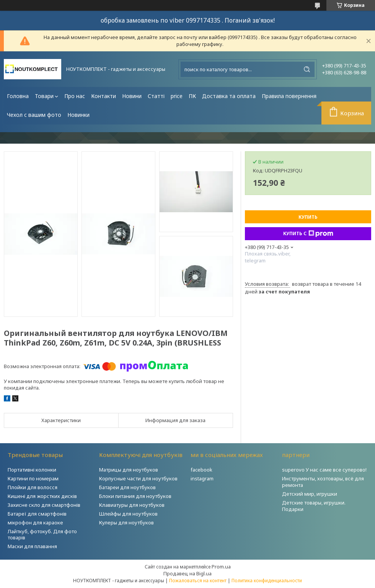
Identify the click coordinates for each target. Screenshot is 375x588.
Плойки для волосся (33, 487)
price (177, 96)
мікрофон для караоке (35, 522)
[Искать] (307, 69)
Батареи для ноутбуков (127, 487)
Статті (156, 96)
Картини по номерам (33, 478)
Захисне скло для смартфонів (44, 505)
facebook (201, 470)
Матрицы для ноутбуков (129, 470)
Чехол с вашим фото (34, 115)
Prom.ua (221, 567)
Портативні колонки (32, 470)
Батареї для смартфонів (37, 514)
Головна (18, 96)
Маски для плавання (32, 546)
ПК (192, 96)
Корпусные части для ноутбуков (138, 478)
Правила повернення (289, 96)
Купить (308, 217)
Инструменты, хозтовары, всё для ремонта (323, 482)
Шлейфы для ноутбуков (128, 514)
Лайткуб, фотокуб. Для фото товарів (42, 535)
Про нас (75, 96)
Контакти (104, 96)
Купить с (308, 234)
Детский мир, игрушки (310, 494)
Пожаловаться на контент (198, 581)
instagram (202, 478)
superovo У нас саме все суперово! (324, 470)
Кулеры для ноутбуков (126, 522)
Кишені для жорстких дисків (42, 496)
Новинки (78, 115)
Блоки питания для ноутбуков (135, 496)
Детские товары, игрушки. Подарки (314, 506)
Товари (44, 96)
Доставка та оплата (229, 96)
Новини (132, 96)
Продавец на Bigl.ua (187, 573)
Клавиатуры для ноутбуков (132, 505)
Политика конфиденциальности (267, 581)
